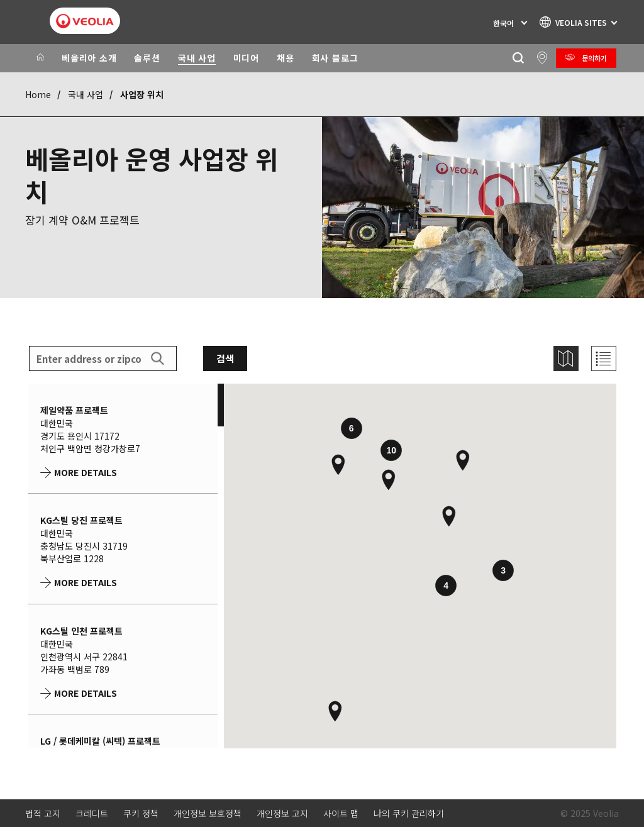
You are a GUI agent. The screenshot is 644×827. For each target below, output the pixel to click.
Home (38, 94)
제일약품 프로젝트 (74, 410)
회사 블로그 (335, 58)
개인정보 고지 (282, 813)
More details (86, 472)
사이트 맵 (341, 813)
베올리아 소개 (89, 58)
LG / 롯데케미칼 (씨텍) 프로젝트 (100, 741)
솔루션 (147, 58)
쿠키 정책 (141, 813)
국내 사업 (197, 58)
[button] (389, 480)
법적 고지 (43, 813)
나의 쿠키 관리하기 (409, 813)
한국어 (503, 23)
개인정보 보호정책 (208, 813)
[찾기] (518, 58)
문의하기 (594, 58)
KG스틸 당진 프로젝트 (81, 520)
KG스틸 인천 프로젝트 (81, 631)
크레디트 (92, 813)
